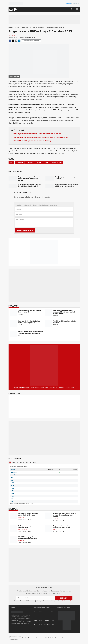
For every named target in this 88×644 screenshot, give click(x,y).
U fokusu (46, 620)
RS (10, 462)
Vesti (14, 35)
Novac (46, 616)
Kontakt (24, 638)
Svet (10, 35)
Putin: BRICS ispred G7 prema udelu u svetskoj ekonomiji (32, 141)
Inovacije (21, 541)
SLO (14, 462)
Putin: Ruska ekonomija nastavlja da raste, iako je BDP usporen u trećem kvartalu (40, 137)
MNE (34, 462)
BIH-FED (29, 462)
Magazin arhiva (66, 638)
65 (30, 532)
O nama (11, 638)
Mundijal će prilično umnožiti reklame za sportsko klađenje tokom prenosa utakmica (65, 515)
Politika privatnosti (39, 638)
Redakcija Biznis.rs (28, 38)
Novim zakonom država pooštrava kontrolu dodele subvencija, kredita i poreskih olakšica (64, 312)
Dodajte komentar (22, 193)
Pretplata (74, 638)
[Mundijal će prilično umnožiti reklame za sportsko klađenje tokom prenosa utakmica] (48, 516)
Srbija (45, 612)
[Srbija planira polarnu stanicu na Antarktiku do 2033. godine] (14, 516)
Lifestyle (21, 517)
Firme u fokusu (23, 530)
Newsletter (58, 638)
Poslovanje (47, 624)
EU (34, 624)
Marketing (30, 638)
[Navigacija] (77, 9)
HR (18, 462)
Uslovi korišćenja (49, 638)
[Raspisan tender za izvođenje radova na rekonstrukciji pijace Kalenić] (48, 528)
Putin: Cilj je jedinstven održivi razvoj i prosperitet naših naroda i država (37, 134)
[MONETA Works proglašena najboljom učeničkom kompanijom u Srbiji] (14, 539)
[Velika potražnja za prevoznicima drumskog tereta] (14, 528)
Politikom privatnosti (68, 601)
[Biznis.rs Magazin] (44, 365)
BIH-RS (22, 462)
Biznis (55, 530)
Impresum (18, 638)
